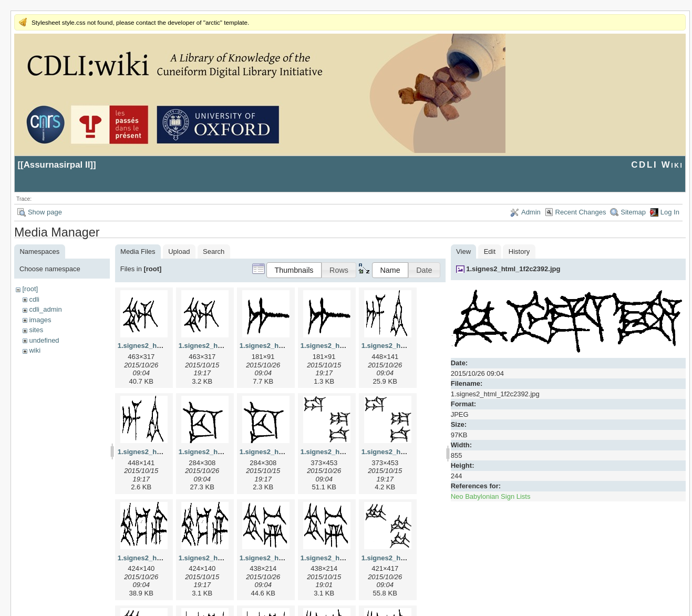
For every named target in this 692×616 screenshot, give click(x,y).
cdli (34, 299)
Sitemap (633, 212)
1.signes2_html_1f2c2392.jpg (513, 269)
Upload (179, 251)
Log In (670, 212)
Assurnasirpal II (57, 165)
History (519, 251)
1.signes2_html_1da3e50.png (409, 452)
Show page (45, 212)
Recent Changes (581, 212)
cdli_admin (45, 309)
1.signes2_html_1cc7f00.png (286, 452)
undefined (44, 340)
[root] (30, 289)
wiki (35, 350)
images (40, 320)
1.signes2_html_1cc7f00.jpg (224, 452)
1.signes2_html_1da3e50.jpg (347, 452)
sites (36, 330)
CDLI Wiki (657, 165)
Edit (490, 251)
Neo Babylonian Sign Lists (491, 496)
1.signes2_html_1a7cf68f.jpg (286, 346)
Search (214, 251)
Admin (531, 212)
